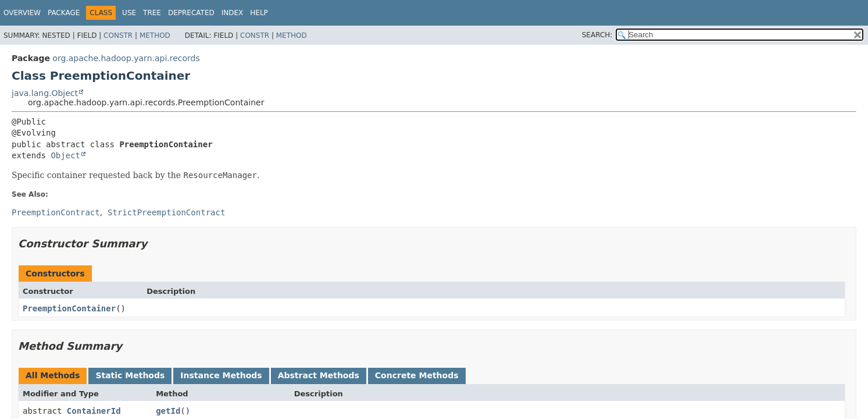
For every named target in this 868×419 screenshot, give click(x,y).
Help (259, 13)
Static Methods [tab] (130, 375)
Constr (118, 35)
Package (64, 13)
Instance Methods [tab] (221, 375)
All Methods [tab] (53, 375)
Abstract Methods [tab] (319, 375)
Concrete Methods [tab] (417, 375)
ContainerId (94, 411)
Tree (152, 13)
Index (233, 13)
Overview (22, 13)
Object (65, 155)
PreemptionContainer (69, 308)
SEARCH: (597, 35)
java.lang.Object (45, 93)
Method (155, 35)
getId (168, 411)
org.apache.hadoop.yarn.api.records (126, 58)
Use (129, 13)
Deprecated (191, 13)
